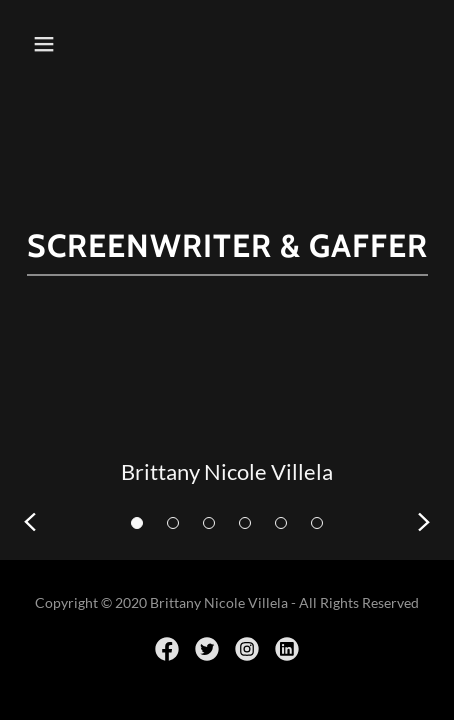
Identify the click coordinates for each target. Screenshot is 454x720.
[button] (50, 44)
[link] (167, 649)
